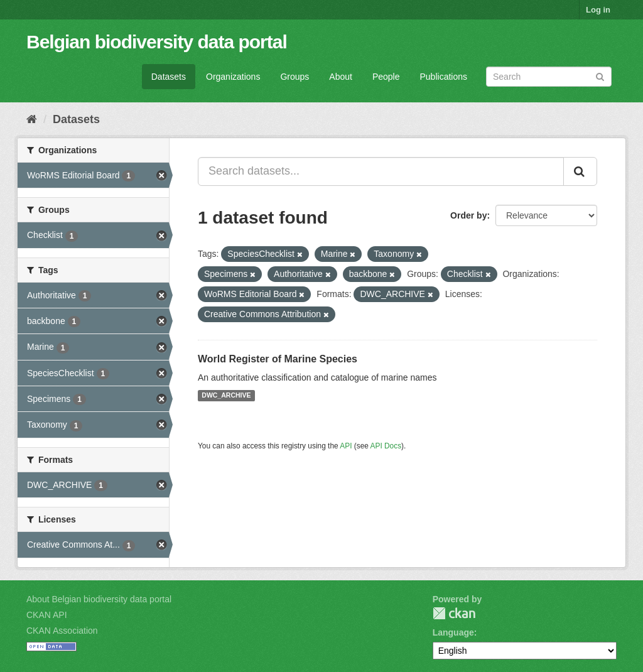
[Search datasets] (549, 77)
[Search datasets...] (381, 171)
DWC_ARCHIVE (226, 396)
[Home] (32, 119)
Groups (294, 77)
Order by (468, 215)
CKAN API (47, 615)
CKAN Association (62, 631)
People (386, 77)
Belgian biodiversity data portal (157, 42)
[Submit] (600, 76)
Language (453, 632)
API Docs (386, 446)
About (341, 77)
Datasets (169, 77)
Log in (598, 10)
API (346, 446)
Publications (444, 77)
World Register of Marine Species (278, 359)
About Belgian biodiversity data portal (99, 599)
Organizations (233, 77)
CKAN (454, 613)
